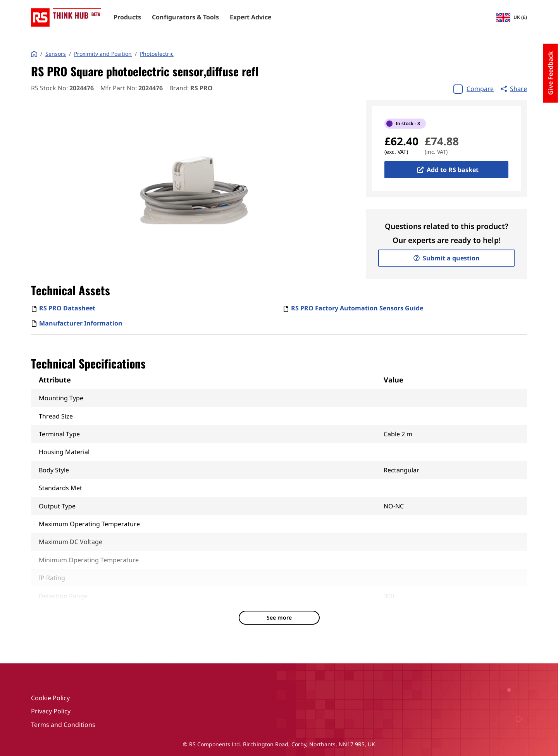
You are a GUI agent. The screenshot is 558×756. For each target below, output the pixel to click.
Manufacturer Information (81, 323)
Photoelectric (157, 54)
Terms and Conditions (63, 725)
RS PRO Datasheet (67, 308)
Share (514, 89)
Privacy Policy (51, 711)
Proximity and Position (103, 54)
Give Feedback (551, 73)
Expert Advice (251, 17)
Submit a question (447, 258)
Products (127, 17)
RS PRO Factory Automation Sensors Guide (357, 308)
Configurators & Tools (185, 17)
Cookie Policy (50, 698)
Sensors (56, 54)
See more (279, 617)
